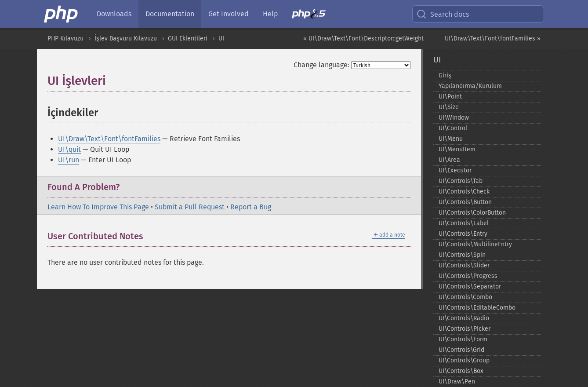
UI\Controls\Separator (470, 287)
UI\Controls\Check (464, 192)
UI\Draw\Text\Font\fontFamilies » (493, 38)
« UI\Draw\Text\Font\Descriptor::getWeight (363, 38)
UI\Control (453, 128)
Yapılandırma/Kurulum (470, 86)
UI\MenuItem (457, 149)
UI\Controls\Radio (464, 318)
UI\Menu (451, 139)
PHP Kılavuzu (65, 38)
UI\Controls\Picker (465, 329)
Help (270, 14)
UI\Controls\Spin (462, 255)
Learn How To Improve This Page (98, 207)
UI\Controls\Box (461, 371)
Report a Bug (251, 207)
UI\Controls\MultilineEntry (475, 244)
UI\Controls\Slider (464, 265)
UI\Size (449, 107)
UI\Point (450, 97)
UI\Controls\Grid (461, 350)
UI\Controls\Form (463, 339)
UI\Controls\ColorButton (472, 213)
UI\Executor (455, 170)
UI (221, 38)
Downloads (114, 14)
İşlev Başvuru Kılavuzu (126, 38)
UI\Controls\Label (464, 223)
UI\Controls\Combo (465, 297)
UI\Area (449, 160)
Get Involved (229, 14)
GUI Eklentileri (188, 38)
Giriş (445, 75)
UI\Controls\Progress (468, 276)
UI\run (69, 160)
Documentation (170, 14)
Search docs (443, 14)
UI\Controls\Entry (463, 234)
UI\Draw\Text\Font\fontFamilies (109, 139)
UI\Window (454, 118)
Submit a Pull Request (190, 207)
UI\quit (69, 149)
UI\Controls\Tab (461, 181)
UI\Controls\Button (465, 202)
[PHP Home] (62, 14)
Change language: (321, 65)
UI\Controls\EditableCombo (477, 308)
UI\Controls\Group (464, 360)
